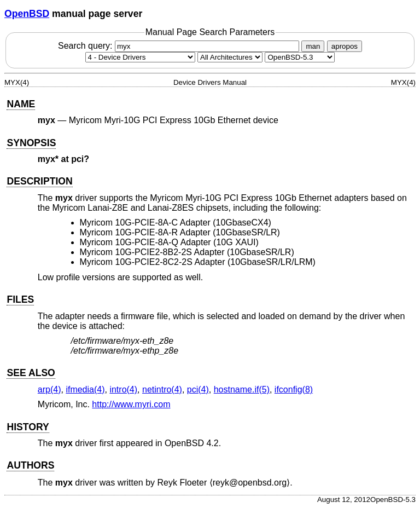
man (313, 46)
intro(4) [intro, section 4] (123, 389)
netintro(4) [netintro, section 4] (162, 389)
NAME (21, 104)
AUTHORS (30, 465)
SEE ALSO (31, 373)
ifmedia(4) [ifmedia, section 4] (85, 389)
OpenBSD (27, 14)
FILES (20, 299)
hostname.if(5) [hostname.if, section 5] (242, 389)
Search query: (180, 46)
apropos (345, 46)
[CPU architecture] (230, 57)
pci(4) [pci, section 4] (198, 389)
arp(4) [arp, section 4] (49, 389)
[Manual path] (300, 57)
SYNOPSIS (31, 143)
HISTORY (28, 427)
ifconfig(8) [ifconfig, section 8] (294, 389)
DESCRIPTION (39, 181)
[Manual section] (140, 57)
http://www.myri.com (131, 404)
